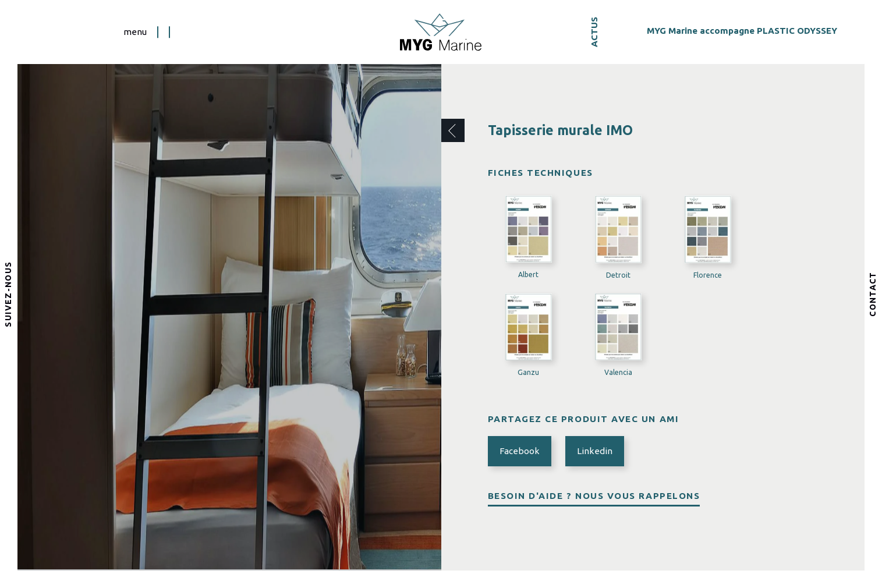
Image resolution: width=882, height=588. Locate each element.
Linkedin (595, 451)
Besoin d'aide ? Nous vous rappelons (594, 496)
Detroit (618, 275)
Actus (594, 32)
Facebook (520, 451)
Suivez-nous (9, 294)
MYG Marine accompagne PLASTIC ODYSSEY (742, 30)
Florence (708, 275)
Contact (873, 294)
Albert (528, 274)
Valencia (618, 372)
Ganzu (528, 372)
